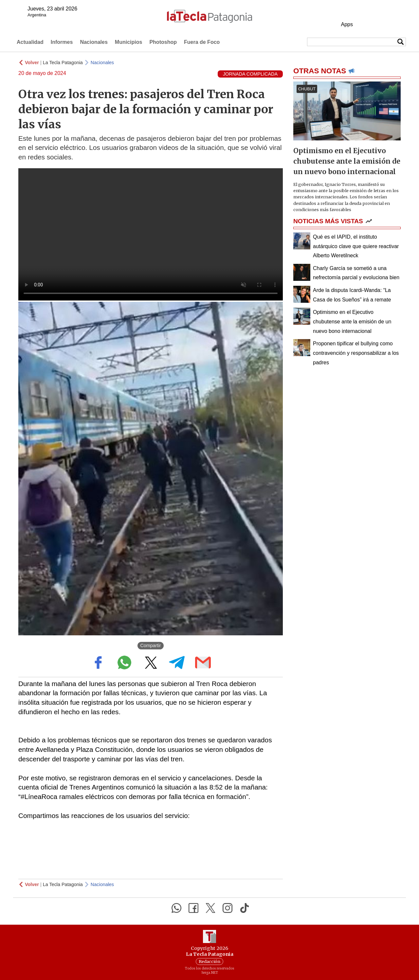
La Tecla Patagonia (63, 63)
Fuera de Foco (202, 42)
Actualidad (30, 42)
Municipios (129, 42)
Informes (62, 42)
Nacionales (94, 42)
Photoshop (163, 42)
